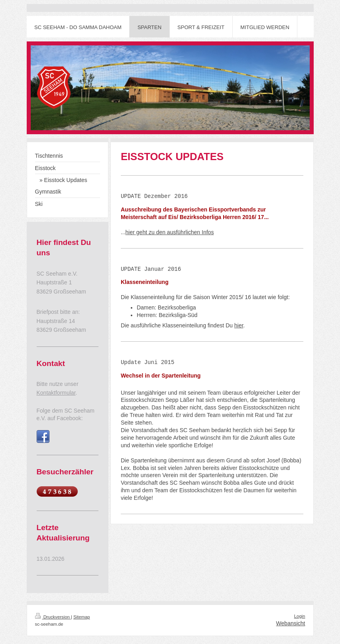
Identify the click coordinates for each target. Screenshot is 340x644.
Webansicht (291, 623)
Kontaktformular (56, 393)
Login (300, 616)
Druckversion (53, 617)
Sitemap (82, 617)
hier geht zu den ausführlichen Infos (170, 232)
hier (239, 325)
